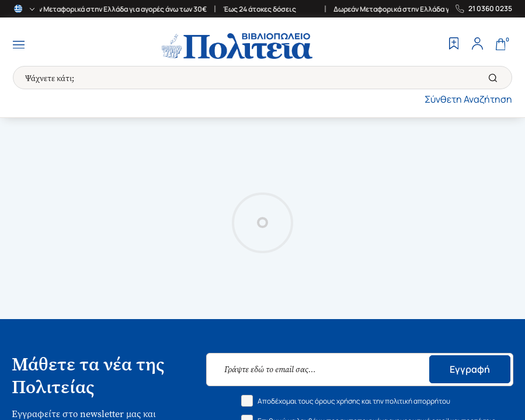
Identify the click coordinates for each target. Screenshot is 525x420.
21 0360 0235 (490, 9)
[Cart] (500, 45)
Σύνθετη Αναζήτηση (468, 99)
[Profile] (477, 45)
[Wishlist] (454, 45)
